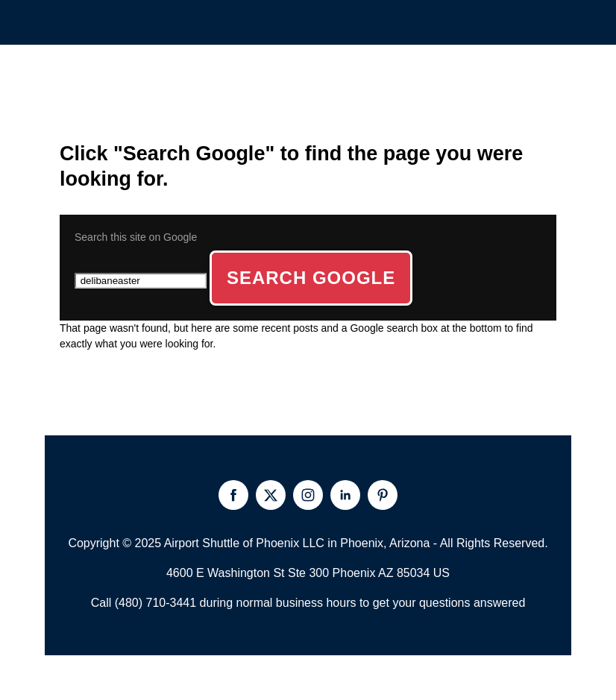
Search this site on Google (136, 237)
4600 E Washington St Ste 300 (248, 573)
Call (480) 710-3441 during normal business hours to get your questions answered (308, 603)
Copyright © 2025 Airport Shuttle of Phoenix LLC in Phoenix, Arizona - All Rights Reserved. (308, 543)
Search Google (311, 278)
